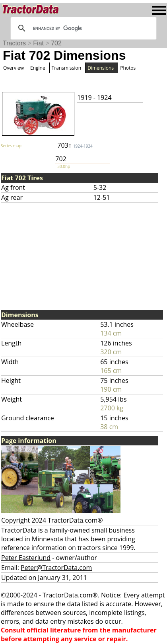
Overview (14, 68)
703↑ (75, 145)
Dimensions (101, 68)
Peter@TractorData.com (56, 568)
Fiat (38, 43)
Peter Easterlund (26, 558)
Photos (128, 68)
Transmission (66, 68)
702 (56, 43)
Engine (38, 68)
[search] (82, 28)
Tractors (14, 43)
